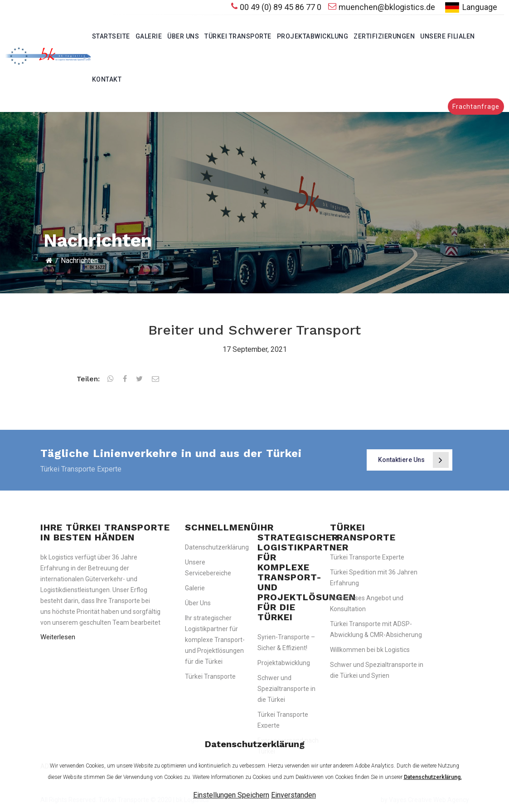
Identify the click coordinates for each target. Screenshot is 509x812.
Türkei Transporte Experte (367, 557)
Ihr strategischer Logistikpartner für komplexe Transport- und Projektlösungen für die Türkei (215, 640)
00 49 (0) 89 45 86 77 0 (276, 7)
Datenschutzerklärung (217, 547)
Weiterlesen (58, 637)
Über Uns (183, 36)
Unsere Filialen (448, 36)
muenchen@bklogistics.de (382, 7)
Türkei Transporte (238, 36)
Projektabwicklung (313, 36)
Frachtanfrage (476, 107)
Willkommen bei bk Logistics (370, 650)
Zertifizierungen (384, 36)
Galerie (149, 36)
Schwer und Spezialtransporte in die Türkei (286, 689)
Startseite (111, 36)
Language (470, 7)
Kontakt (107, 79)
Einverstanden (293, 795)
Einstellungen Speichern (231, 795)
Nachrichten (79, 260)
